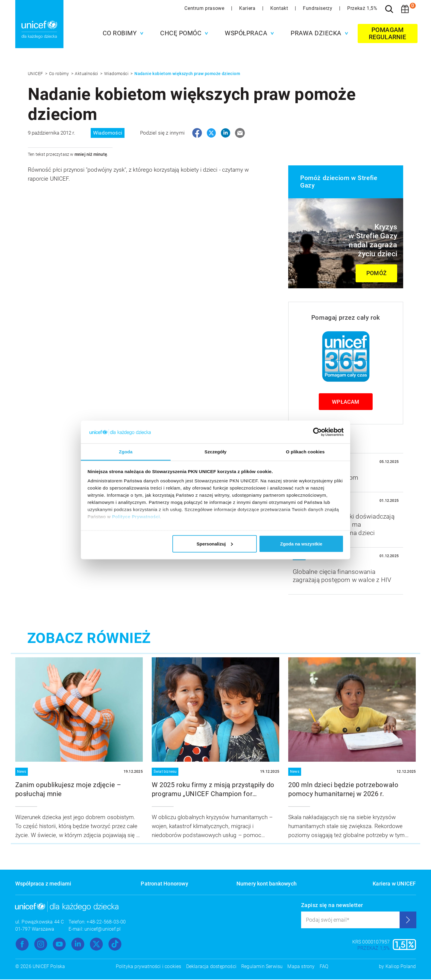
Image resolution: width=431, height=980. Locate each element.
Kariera (248, 8)
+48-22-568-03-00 (106, 922)
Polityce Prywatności (136, 517)
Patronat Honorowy (164, 884)
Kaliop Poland (401, 967)
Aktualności (87, 74)
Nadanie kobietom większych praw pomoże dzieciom (187, 74)
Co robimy (60, 74)
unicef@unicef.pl (103, 930)
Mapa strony (301, 967)
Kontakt (280, 8)
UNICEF (36, 74)
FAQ (324, 967)
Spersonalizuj (215, 544)
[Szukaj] (389, 9)
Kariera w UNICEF (394, 884)
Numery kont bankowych (267, 884)
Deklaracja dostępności (211, 967)
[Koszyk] (405, 9)
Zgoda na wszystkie (301, 544)
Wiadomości (117, 74)
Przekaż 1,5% (362, 8)
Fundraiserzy (318, 8)
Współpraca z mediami (43, 884)
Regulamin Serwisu (262, 967)
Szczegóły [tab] (215, 452)
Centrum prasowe (205, 8)
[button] (122, 33)
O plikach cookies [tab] (305, 452)
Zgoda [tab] (126, 452)
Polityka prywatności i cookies (149, 967)
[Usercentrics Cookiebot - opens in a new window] (317, 432)
